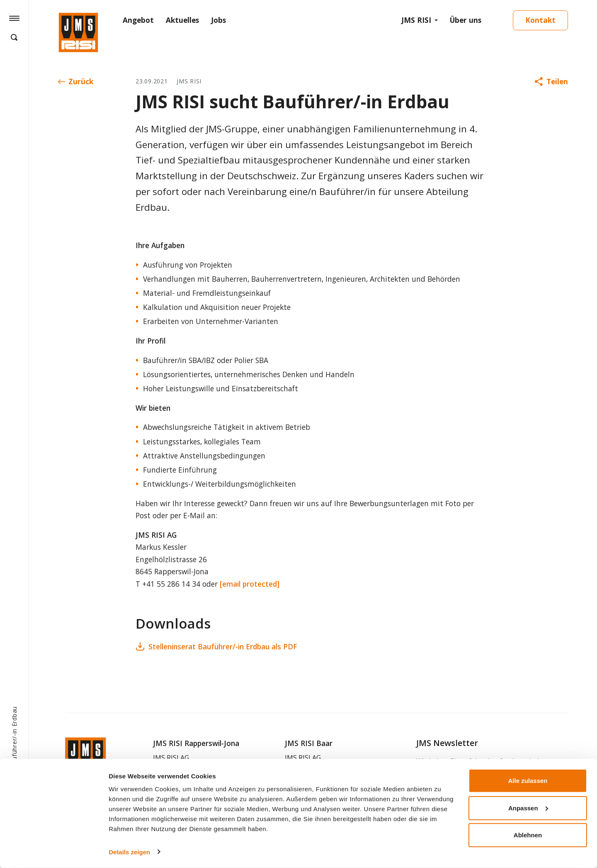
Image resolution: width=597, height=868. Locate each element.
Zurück (76, 82)
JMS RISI (416, 20)
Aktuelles (182, 20)
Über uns (466, 20)
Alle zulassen (528, 781)
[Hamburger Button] (14, 18)
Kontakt (540, 20)
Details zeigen (129, 852)
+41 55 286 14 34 (171, 584)
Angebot (138, 20)
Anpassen (528, 808)
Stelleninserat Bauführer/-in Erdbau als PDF (216, 647)
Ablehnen (528, 835)
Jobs (218, 20)
